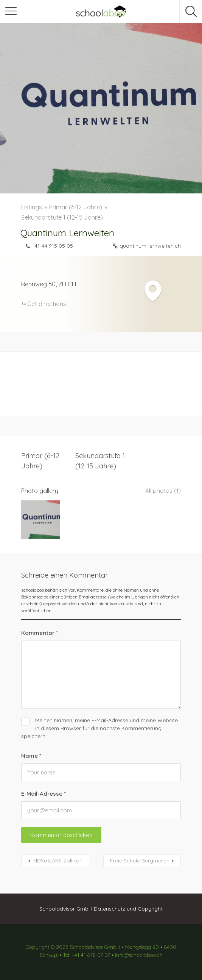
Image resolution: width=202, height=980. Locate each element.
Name (31, 754)
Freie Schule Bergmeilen (140, 859)
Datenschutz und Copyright (128, 907)
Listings (32, 207)
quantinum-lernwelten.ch (150, 246)
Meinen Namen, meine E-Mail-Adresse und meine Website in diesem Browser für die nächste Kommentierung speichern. (99, 726)
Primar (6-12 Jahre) (76, 207)
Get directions (47, 304)
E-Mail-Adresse (44, 792)
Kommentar (40, 631)
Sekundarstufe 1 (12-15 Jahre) (62, 217)
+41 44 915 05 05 (52, 246)
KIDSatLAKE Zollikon (57, 859)
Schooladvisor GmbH (66, 907)
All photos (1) (163, 491)
